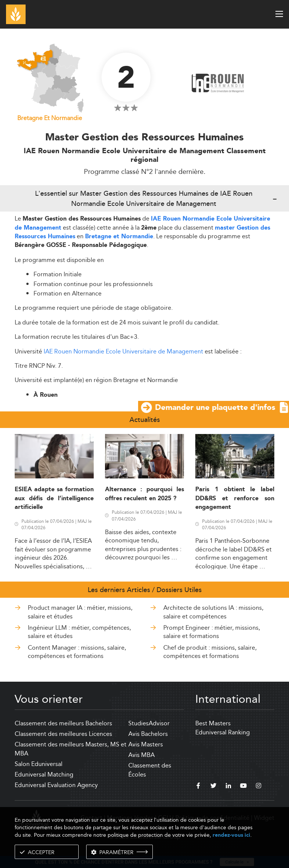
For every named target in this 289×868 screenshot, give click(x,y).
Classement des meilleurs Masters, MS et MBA (71, 749)
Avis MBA (141, 755)
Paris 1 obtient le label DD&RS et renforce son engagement (235, 498)
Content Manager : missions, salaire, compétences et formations (77, 652)
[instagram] (259, 787)
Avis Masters (146, 744)
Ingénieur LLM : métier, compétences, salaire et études (79, 632)
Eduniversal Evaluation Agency (56, 785)
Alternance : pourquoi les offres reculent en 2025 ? (144, 494)
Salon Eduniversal (39, 764)
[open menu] (279, 14)
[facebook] (198, 787)
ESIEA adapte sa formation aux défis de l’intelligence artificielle (54, 498)
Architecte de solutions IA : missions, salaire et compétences (213, 612)
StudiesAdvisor (149, 723)
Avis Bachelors (148, 734)
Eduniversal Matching (44, 774)
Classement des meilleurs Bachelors (63, 723)
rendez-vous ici (231, 835)
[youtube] (243, 787)
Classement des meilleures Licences (63, 734)
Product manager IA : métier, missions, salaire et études (80, 612)
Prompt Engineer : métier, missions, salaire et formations (212, 632)
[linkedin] (228, 787)
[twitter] (213, 787)
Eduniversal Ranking (223, 732)
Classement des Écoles (150, 770)
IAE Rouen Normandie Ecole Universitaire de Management (123, 351)
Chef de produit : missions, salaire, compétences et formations (210, 652)
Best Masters (213, 723)
